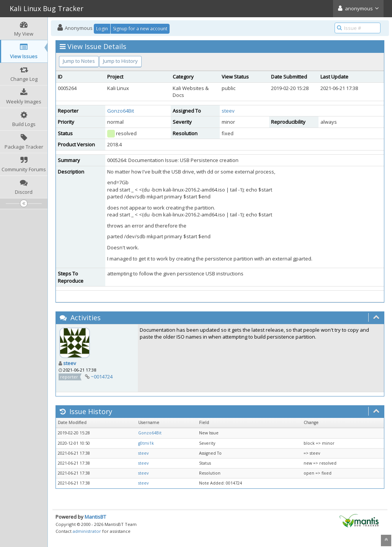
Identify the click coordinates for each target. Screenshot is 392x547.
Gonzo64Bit (121, 111)
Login (102, 29)
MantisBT (95, 517)
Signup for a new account (140, 29)
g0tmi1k (146, 443)
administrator (87, 531)
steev (228, 111)
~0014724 (102, 377)
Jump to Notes (79, 61)
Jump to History (120, 61)
